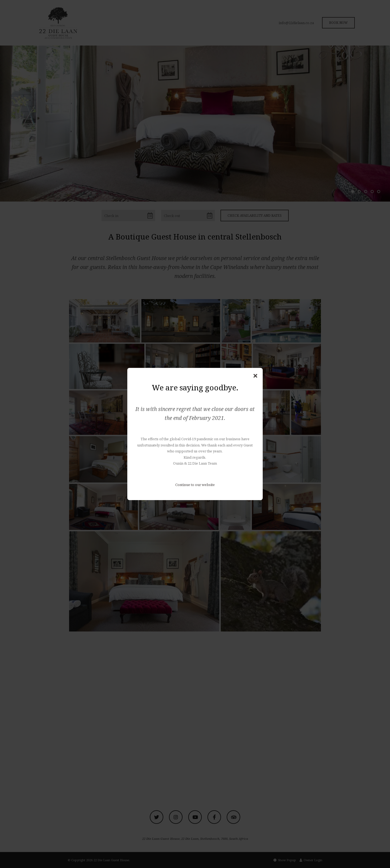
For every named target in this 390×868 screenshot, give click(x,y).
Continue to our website (195, 485)
